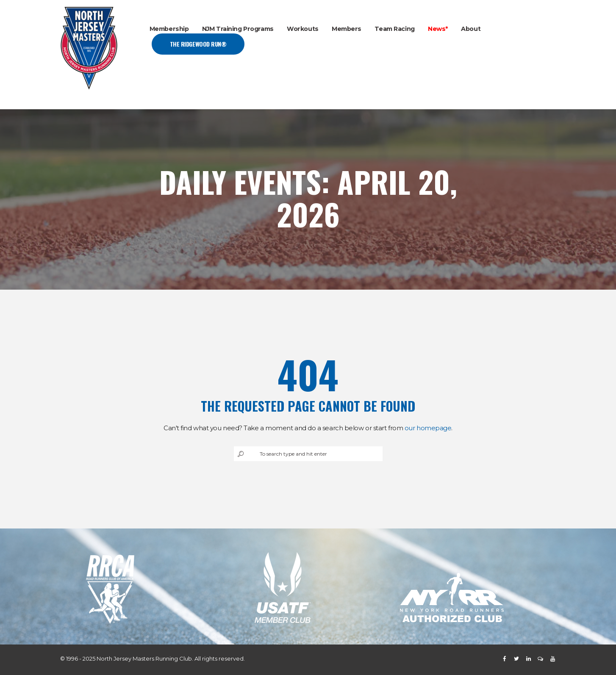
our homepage (428, 428)
